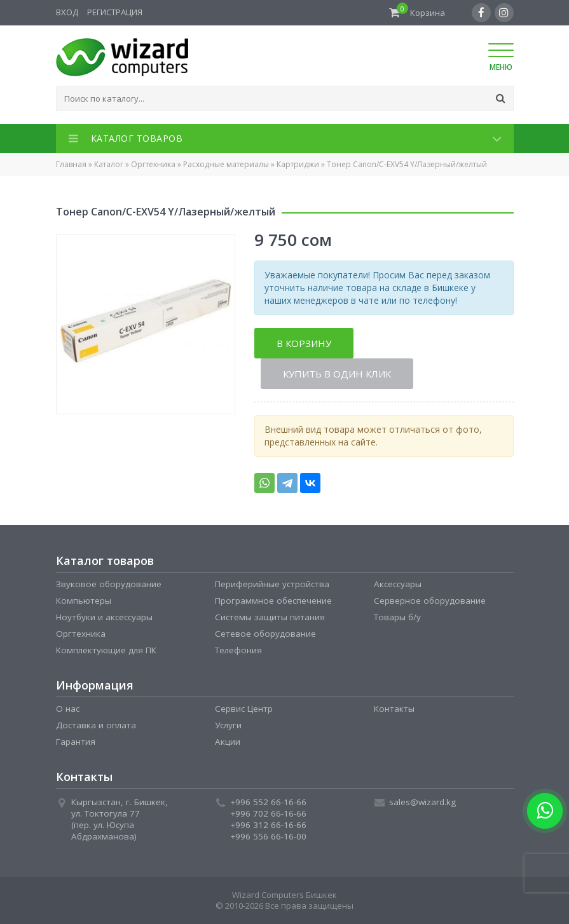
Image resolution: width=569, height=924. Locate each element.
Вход (67, 12)
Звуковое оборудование (109, 584)
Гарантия (76, 742)
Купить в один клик (337, 374)
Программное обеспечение (273, 601)
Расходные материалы (226, 164)
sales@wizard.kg (422, 802)
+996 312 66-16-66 (268, 825)
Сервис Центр (244, 709)
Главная (71, 164)
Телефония (238, 650)
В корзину (304, 343)
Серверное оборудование (430, 601)
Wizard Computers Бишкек (284, 895)
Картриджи (298, 164)
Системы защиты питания (270, 617)
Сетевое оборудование (265, 634)
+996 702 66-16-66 (268, 813)
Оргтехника (153, 164)
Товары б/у (397, 617)
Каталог (109, 164)
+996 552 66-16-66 (268, 802)
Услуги (228, 725)
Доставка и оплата (96, 725)
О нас (68, 709)
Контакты (394, 709)
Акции (228, 742)
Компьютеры (84, 601)
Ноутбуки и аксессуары (104, 617)
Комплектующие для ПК (106, 650)
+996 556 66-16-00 (268, 836)
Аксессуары (398, 584)
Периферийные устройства (272, 584)
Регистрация (115, 12)
